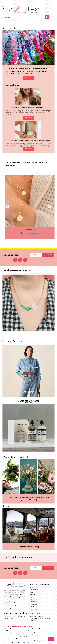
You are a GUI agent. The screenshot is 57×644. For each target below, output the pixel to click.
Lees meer (28, 78)
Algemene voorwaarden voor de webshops (40, 620)
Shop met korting (35, 590)
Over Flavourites (35, 587)
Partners (32, 599)
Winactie (32, 594)
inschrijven (48, 255)
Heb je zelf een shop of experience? (15, 616)
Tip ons (32, 607)
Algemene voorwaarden (37, 616)
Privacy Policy (27, 643)
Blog (31, 592)
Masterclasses (8, 619)
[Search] (24, 17)
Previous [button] (7, 206)
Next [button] (50, 206)
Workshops (33, 604)
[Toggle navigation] (53, 3)
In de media (33, 609)
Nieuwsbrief (33, 602)
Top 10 (32, 597)
